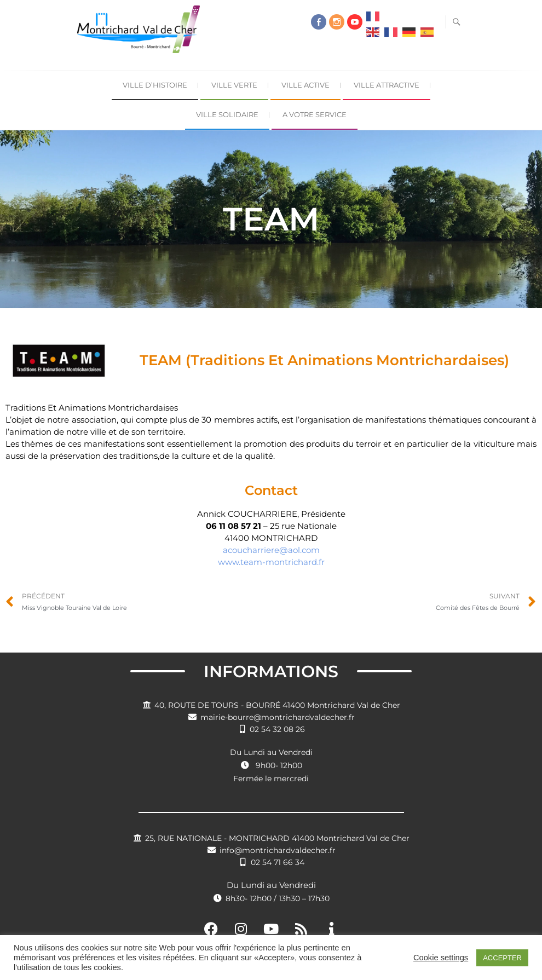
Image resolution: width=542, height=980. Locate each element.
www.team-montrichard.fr (271, 562)
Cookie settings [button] (441, 958)
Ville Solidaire (227, 114)
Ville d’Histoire (155, 85)
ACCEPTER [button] (502, 958)
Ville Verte (234, 85)
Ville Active (305, 85)
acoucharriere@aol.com (271, 550)
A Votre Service (315, 114)
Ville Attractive (387, 85)
